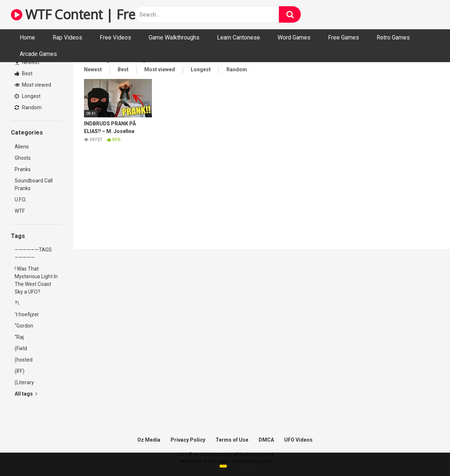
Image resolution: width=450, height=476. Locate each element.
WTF (20, 211)
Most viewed (33, 85)
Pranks (23, 169)
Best (24, 73)
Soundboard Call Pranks (34, 184)
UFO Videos (298, 440)
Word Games (294, 37)
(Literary (24, 382)
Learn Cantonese (239, 37)
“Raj (19, 337)
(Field (21, 348)
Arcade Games (38, 54)
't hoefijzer (27, 314)
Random (28, 107)
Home (27, 37)
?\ (17, 303)
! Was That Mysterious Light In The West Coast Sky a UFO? (36, 280)
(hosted (24, 360)
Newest (27, 62)
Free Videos (115, 37)
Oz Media (149, 440)
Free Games (344, 37)
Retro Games (393, 37)
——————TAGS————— (33, 254)
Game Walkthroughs (174, 37)
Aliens (22, 147)
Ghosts (23, 158)
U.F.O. (20, 200)
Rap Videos (67, 37)
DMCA (266, 440)
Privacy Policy (188, 440)
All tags (26, 394)
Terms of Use (232, 440)
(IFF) (20, 371)
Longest (28, 96)
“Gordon (24, 326)
